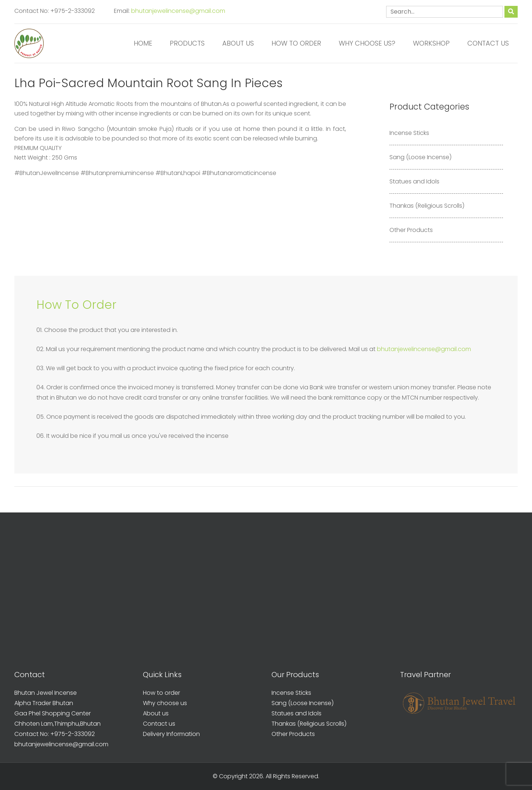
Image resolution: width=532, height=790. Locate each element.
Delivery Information (171, 734)
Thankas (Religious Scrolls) (427, 206)
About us (238, 43)
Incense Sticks (409, 133)
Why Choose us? (367, 43)
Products (187, 43)
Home (143, 43)
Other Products (411, 230)
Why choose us (165, 703)
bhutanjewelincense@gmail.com (178, 11)
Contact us (488, 43)
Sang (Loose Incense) (420, 157)
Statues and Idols (414, 181)
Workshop (431, 43)
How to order (296, 43)
